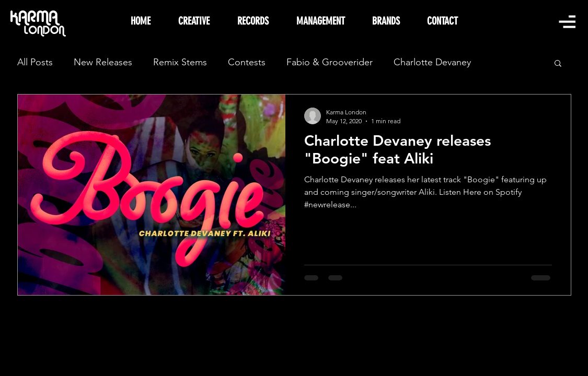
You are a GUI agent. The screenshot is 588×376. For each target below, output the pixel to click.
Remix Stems (180, 62)
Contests (247, 62)
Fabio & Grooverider (330, 62)
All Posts (35, 62)
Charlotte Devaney (432, 62)
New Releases (103, 62)
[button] (567, 22)
